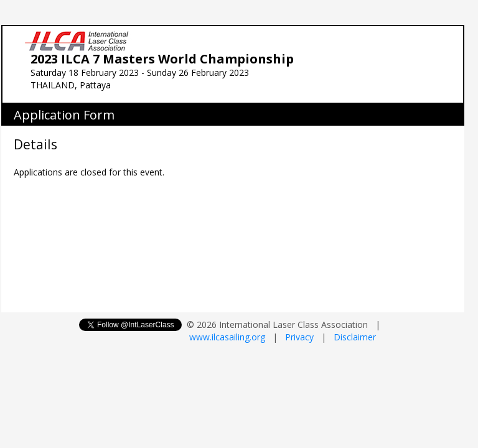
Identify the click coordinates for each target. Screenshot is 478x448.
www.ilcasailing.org (227, 337)
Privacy (299, 337)
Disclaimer (355, 337)
